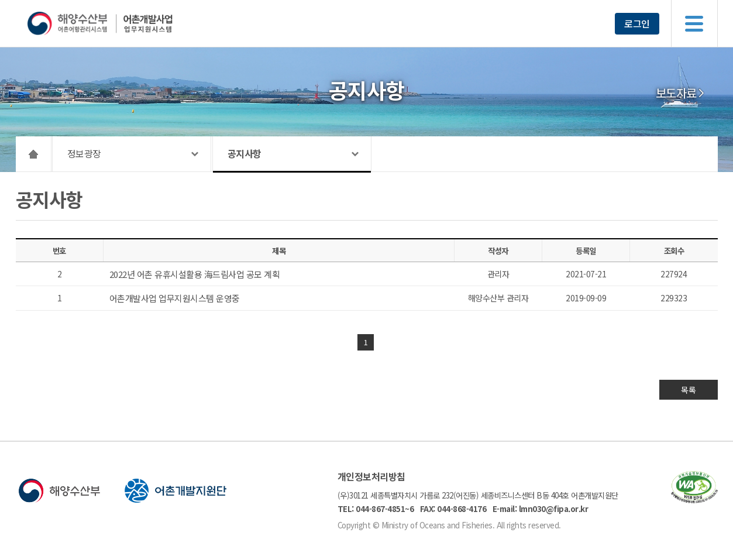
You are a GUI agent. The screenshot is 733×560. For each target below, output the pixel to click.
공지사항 (245, 153)
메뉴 (694, 23)
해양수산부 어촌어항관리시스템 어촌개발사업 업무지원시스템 (123, 23)
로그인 (637, 23)
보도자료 (676, 93)
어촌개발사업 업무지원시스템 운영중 (175, 298)
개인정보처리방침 (371, 476)
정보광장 (84, 153)
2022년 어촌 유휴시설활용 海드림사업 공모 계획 (195, 274)
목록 (688, 390)
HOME (34, 154)
